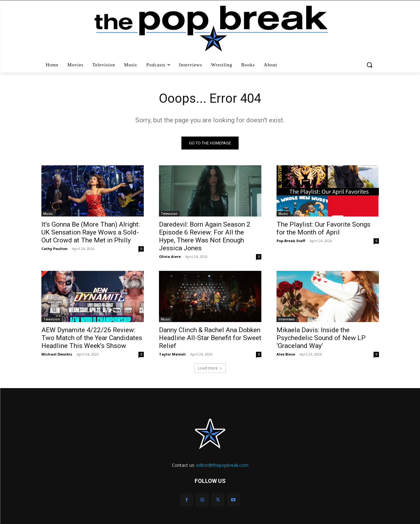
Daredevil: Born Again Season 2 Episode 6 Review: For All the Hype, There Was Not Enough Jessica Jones (205, 236)
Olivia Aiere (170, 256)
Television (169, 214)
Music (48, 214)
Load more (210, 368)
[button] (370, 65)
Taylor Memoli (172, 354)
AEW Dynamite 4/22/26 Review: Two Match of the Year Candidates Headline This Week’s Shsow (92, 338)
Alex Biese (286, 354)
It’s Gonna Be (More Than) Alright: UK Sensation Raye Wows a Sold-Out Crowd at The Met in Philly (91, 232)
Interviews (287, 319)
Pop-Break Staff (291, 241)
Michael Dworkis (57, 354)
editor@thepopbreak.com (222, 465)
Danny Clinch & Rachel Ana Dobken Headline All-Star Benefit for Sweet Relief (210, 338)
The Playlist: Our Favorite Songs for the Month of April (323, 228)
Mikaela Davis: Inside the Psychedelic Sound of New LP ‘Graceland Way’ (321, 338)
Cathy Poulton (55, 249)
